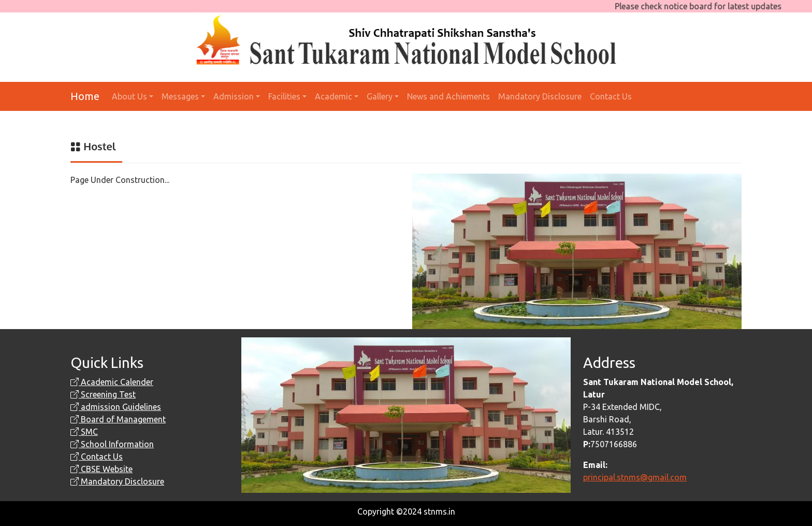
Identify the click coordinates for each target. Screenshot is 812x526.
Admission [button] (234, 96)
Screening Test (103, 394)
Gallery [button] (380, 96)
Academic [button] (334, 96)
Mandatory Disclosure (540, 96)
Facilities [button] (284, 96)
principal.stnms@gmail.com (635, 477)
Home (85, 96)
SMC (84, 432)
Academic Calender (112, 382)
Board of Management (118, 419)
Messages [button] (180, 96)
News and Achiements (448, 96)
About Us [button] (129, 96)
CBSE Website (102, 469)
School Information (112, 444)
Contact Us (611, 96)
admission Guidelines (116, 407)
